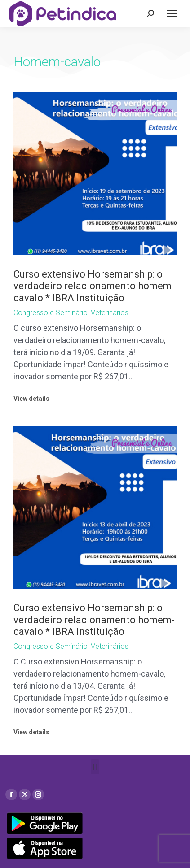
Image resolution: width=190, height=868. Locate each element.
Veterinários (110, 313)
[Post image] (95, 174)
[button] (95, 767)
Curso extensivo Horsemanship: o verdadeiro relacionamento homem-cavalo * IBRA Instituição (94, 286)
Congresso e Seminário (51, 313)
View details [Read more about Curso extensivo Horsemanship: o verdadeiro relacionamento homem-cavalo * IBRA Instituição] (31, 399)
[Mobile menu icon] (172, 13)
